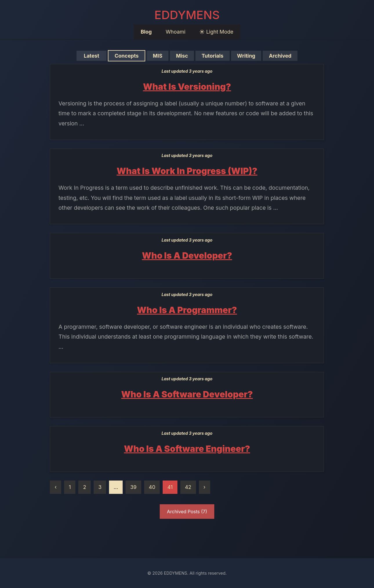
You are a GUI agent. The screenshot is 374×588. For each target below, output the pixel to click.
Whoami (175, 32)
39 (133, 487)
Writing (246, 56)
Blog (146, 32)
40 (152, 487)
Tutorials (213, 56)
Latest (91, 56)
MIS (158, 56)
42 (188, 487)
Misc (182, 56)
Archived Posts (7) (187, 512)
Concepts (127, 56)
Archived (280, 56)
